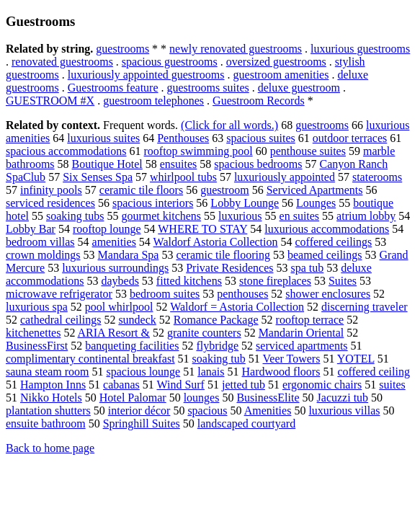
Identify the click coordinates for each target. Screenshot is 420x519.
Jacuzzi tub (343, 398)
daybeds (120, 281)
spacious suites (261, 138)
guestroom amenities (281, 75)
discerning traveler (365, 307)
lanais (211, 372)
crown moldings (43, 255)
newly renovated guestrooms (236, 49)
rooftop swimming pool (198, 151)
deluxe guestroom (299, 88)
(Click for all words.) (229, 125)
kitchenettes (33, 333)
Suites (343, 281)
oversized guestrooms (276, 62)
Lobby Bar (31, 229)
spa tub (307, 268)
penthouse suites (308, 151)
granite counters (204, 333)
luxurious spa (37, 307)
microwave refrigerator (59, 294)
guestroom (225, 190)
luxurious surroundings (115, 268)
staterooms (377, 177)
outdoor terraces (350, 138)
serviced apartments (302, 346)
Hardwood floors (281, 372)
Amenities (268, 411)
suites (392, 385)
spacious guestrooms (170, 62)
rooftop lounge (107, 229)
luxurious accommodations (327, 229)
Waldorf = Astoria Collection (237, 307)
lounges (202, 398)
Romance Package (216, 320)
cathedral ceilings (61, 320)
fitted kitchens (189, 281)
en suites (300, 216)
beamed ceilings (325, 255)
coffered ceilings (333, 242)
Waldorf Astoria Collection (216, 242)
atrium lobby (366, 216)
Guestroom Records (259, 101)
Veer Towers (292, 359)
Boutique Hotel (107, 164)
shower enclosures (328, 294)
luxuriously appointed (285, 177)
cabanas (121, 385)
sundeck (137, 320)
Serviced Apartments (315, 190)
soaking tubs (75, 216)
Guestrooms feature (113, 88)
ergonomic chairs (322, 385)
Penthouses (183, 138)
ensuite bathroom (46, 423)
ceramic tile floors (141, 190)
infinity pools (51, 190)
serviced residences (50, 203)
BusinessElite (268, 398)
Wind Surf (180, 385)
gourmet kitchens (161, 216)
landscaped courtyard (246, 423)
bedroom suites (165, 294)
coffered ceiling (374, 372)
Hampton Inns (53, 385)
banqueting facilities (132, 346)
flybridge (217, 346)
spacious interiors (153, 203)
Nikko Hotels (51, 398)
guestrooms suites (208, 88)
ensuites (179, 164)
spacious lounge (144, 372)
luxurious (240, 216)
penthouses (242, 294)
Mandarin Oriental (301, 333)
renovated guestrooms (62, 62)
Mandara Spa (129, 255)
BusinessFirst (37, 346)
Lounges (316, 203)
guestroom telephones (153, 101)
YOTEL (356, 359)
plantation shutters (48, 411)
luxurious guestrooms (360, 49)
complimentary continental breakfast (90, 359)
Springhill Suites (142, 423)
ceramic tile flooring (223, 255)
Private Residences (229, 268)
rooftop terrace (310, 320)
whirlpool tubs (183, 177)
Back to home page (50, 448)
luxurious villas (344, 411)
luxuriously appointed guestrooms (146, 75)
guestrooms (122, 49)
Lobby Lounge (245, 203)
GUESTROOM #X (50, 101)
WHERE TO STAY (202, 229)
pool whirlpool (119, 307)
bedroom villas (40, 242)
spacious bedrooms (258, 164)
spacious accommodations (66, 151)
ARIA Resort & (114, 333)
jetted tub (243, 385)
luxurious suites (103, 138)
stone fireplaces (275, 281)
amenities (114, 242)
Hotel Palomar (133, 398)
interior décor (139, 411)
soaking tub (219, 359)
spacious (207, 411)
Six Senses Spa (98, 177)
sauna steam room (48, 372)
